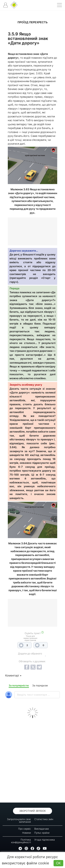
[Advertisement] (32, 759)
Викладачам (42, 829)
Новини (27, 833)
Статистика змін (44, 819)
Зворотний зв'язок (32, 811)
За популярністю (19, 685)
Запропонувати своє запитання (19, 820)
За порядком (40, 685)
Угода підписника (45, 840)
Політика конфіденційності (21, 841)
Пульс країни (42, 833)
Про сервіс (25, 829)
